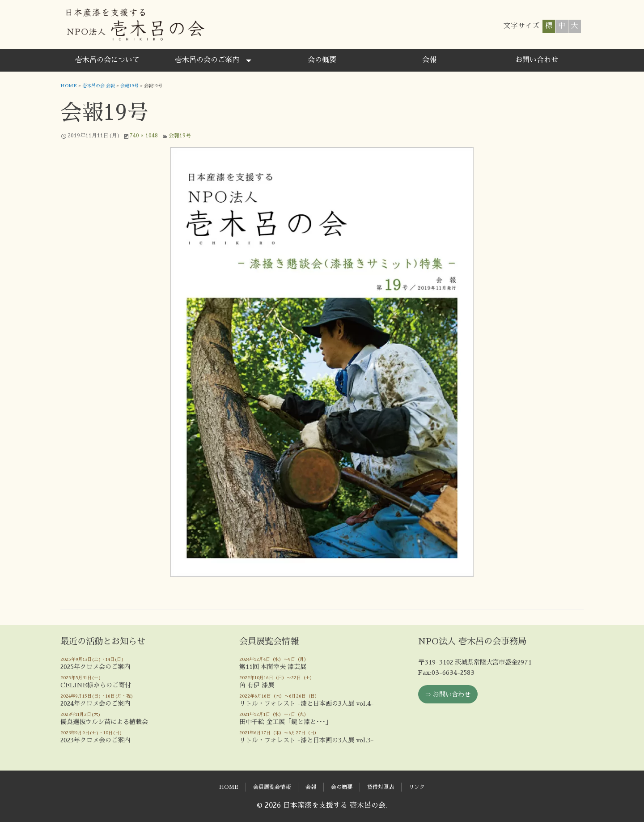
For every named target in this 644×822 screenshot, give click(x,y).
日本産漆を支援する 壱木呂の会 (135, 25)
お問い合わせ (537, 60)
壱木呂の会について (107, 60)
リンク (417, 787)
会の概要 (322, 60)
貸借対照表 (381, 787)
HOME (69, 86)
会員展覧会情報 (272, 787)
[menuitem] (107, 60)
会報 (429, 60)
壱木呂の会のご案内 (207, 60)
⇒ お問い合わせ (448, 694)
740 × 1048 (144, 136)
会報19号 (129, 86)
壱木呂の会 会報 (99, 86)
